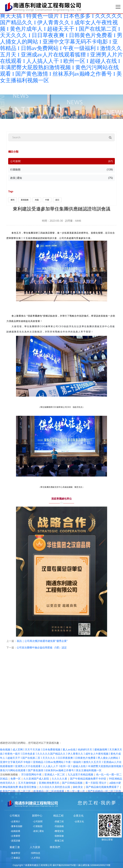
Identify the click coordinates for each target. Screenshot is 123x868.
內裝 (37, 200)
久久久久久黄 (60, 779)
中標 (47, 200)
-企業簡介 (15, 821)
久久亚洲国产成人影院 (37, 779)
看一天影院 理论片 (96, 783)
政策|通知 (61, 178)
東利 (12, 200)
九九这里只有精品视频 (81, 774)
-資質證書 (15, 841)
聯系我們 (55, 847)
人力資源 (35, 847)
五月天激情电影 (27, 783)
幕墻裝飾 (25, 200)
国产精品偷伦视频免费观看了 (103, 787)
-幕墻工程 (59, 841)
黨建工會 (15, 847)
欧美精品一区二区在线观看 (49, 791)
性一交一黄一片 (76, 791)
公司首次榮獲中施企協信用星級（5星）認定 (42, 647)
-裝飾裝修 (59, 836)
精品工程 (58, 816)
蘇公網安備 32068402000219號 (94, 865)
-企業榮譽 (15, 836)
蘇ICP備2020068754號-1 (65, 865)
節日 (57, 200)
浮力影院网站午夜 (32, 774)
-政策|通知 (38, 831)
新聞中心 (37, 816)
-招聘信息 (35, 853)
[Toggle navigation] (118, 7)
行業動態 (61, 170)
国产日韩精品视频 (73, 783)
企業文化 (78, 816)
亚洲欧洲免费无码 (49, 783)
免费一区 (16, 779)
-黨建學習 (15, 853)
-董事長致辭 (16, 826)
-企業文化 (79, 821)
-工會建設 (15, 858)
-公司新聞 (38, 821)
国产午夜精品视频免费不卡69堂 (88, 779)
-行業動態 (38, 826)
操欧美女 (78, 787)
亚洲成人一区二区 (55, 774)
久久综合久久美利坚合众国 (55, 787)
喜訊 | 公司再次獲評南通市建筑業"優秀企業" (42, 641)
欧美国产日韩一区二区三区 (16, 791)
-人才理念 (35, 858)
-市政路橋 (59, 826)
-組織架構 (15, 831)
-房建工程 (59, 821)
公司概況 (15, 816)
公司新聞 (61, 161)
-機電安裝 (59, 831)
